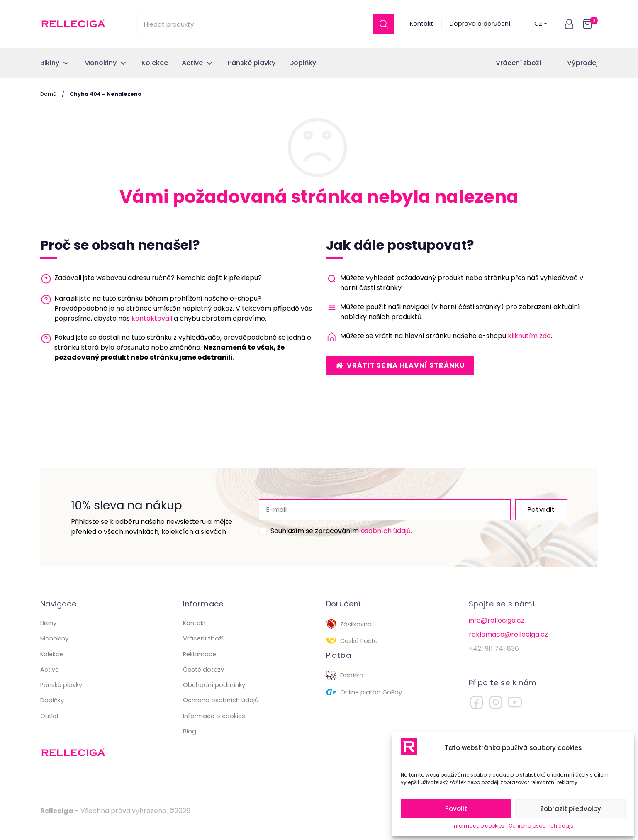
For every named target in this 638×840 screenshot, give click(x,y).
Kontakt (421, 24)
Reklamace (200, 664)
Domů (48, 94)
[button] (569, 24)
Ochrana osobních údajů (541, 826)
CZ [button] (541, 24)
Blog (190, 741)
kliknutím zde (529, 336)
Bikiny (48, 633)
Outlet (50, 726)
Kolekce (52, 664)
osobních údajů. (371, 536)
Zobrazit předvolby (571, 809)
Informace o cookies (478, 826)
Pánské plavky (61, 695)
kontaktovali (152, 318)
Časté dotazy (203, 679)
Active (50, 679)
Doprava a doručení (480, 24)
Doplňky (52, 710)
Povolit (456, 809)
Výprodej (582, 63)
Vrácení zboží (519, 63)
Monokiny (54, 648)
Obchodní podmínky (214, 695)
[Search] (384, 24)
